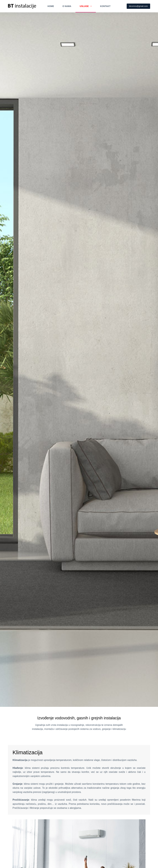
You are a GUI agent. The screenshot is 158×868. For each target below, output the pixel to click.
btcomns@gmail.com (138, 6)
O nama (67, 6)
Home (51, 6)
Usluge (86, 6)
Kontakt (105, 6)
